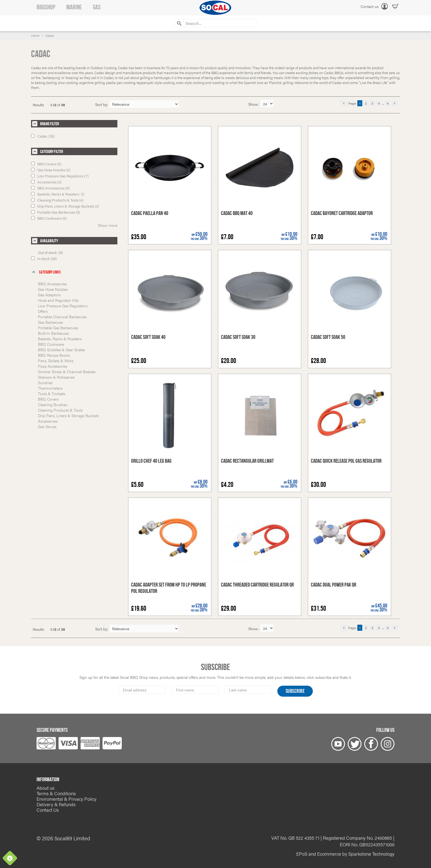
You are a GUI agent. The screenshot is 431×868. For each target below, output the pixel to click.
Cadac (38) (43, 136)
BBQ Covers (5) (46, 164)
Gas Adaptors (49, 295)
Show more (108, 225)
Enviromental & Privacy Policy (67, 799)
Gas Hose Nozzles (53, 289)
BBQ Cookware (51, 344)
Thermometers (50, 388)
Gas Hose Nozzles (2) (51, 170)
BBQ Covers (48, 399)
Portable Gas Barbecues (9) (56, 212)
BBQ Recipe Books (54, 355)
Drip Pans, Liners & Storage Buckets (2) (65, 206)
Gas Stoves (47, 426)
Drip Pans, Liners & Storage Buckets (68, 415)
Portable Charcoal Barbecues (62, 317)
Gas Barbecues (50, 322)
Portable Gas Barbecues (58, 328)
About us (45, 788)
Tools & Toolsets (52, 393)
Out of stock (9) (50, 252)
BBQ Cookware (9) (49, 218)
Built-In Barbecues (53, 333)
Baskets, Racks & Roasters (60, 339)
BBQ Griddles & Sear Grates (61, 350)
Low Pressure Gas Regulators (63, 306)
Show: (254, 104)
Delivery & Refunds (56, 804)
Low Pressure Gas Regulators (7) (60, 176)
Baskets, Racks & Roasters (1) (58, 194)
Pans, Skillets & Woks (56, 361)
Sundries (45, 383)
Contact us (370, 6)
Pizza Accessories (53, 366)
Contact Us (48, 810)
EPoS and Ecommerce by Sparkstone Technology (345, 854)
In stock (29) (44, 259)
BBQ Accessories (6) (50, 188)
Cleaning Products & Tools (60, 410)
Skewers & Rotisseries (56, 377)
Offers (43, 311)
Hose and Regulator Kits (58, 300)
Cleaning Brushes (53, 404)
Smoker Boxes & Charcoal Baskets (67, 372)
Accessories (48, 421)
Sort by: (102, 104)
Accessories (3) (46, 182)
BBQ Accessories (52, 284)
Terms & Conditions (56, 793)
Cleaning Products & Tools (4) (57, 200)
